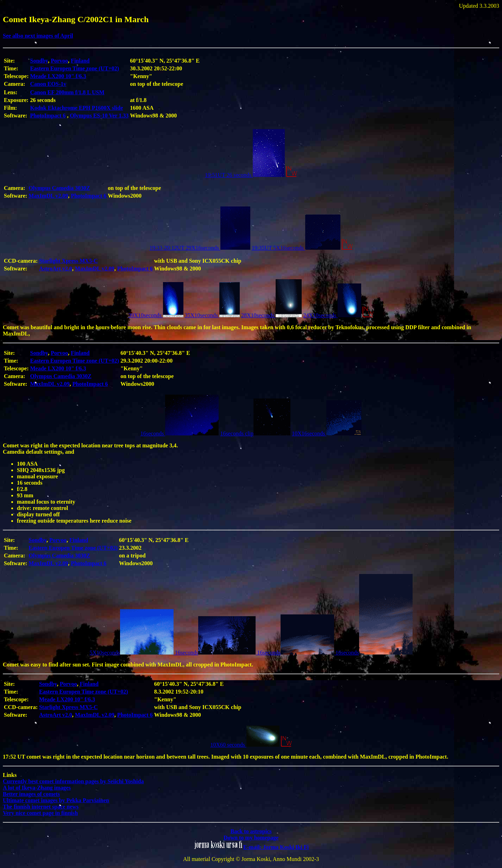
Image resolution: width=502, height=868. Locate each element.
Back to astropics (251, 831)
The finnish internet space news (41, 807)
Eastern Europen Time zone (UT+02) (75, 68)
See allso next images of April (38, 36)
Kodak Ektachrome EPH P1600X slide (77, 108)
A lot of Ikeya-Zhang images (37, 788)
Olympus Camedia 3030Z (59, 188)
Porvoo (59, 61)
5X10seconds (132, 653)
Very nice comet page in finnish (40, 813)
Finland (80, 61)
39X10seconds (156, 315)
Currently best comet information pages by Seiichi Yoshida (73, 781)
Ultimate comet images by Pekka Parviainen (56, 800)
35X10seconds (212, 315)
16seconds (180, 433)
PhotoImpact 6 (48, 116)
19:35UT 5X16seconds (296, 248)
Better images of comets (31, 794)
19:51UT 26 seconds (245, 175)
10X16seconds (327, 433)
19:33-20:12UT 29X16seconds (200, 248)
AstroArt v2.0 (56, 269)
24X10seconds (332, 315)
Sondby (39, 61)
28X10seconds (271, 315)
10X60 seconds (245, 745)
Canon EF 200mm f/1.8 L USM (67, 92)
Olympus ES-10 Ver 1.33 (99, 116)
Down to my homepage (251, 838)
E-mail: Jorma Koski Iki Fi (276, 847)
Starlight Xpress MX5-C (68, 261)
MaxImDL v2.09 (48, 196)
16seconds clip (255, 433)
